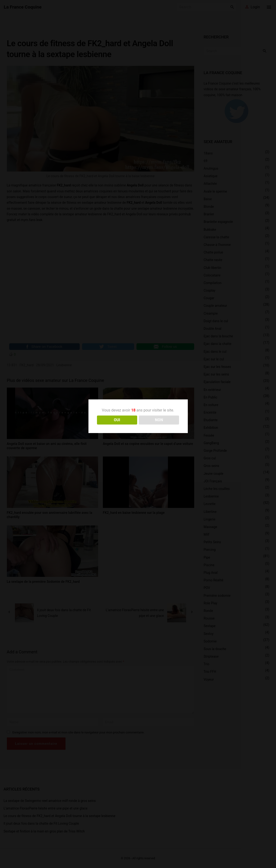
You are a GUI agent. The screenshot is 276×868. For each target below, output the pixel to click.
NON (159, 420)
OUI (117, 420)
